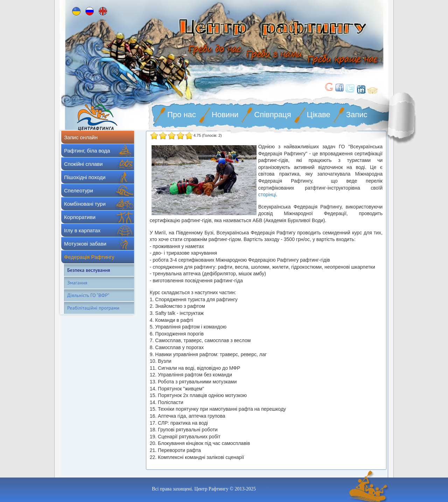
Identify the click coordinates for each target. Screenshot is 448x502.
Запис (357, 115)
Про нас (182, 115)
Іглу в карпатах (82, 230)
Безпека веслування (89, 270)
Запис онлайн (81, 137)
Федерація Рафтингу (89, 257)
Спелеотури (79, 190)
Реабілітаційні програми (93, 308)
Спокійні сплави (83, 164)
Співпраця (272, 115)
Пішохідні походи (85, 177)
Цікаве (319, 115)
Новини (225, 115)
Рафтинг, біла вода (87, 151)
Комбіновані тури (85, 204)
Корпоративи (80, 217)
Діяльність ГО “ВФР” (88, 295)
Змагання (77, 283)
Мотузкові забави (85, 244)
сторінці (267, 195)
